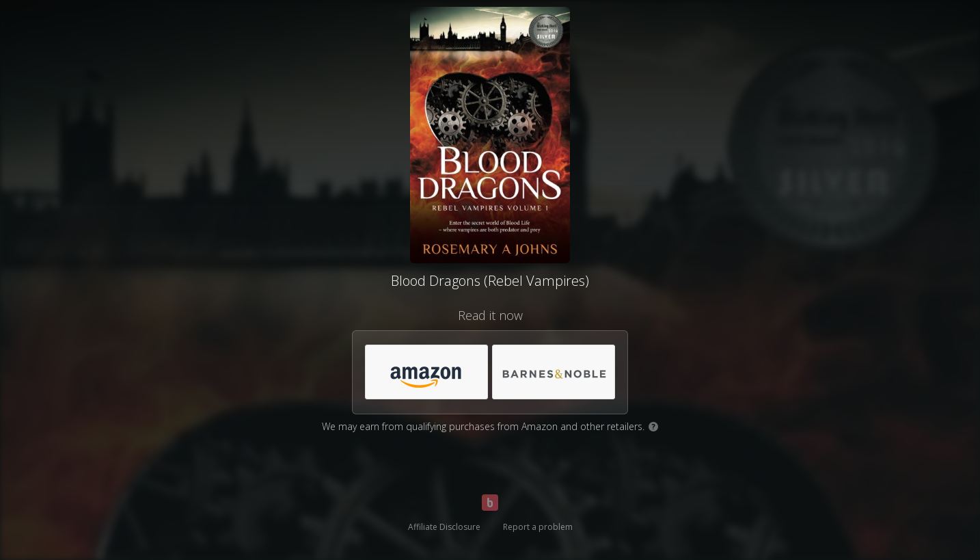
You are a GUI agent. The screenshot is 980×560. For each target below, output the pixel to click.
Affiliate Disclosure (444, 527)
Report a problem (538, 527)
